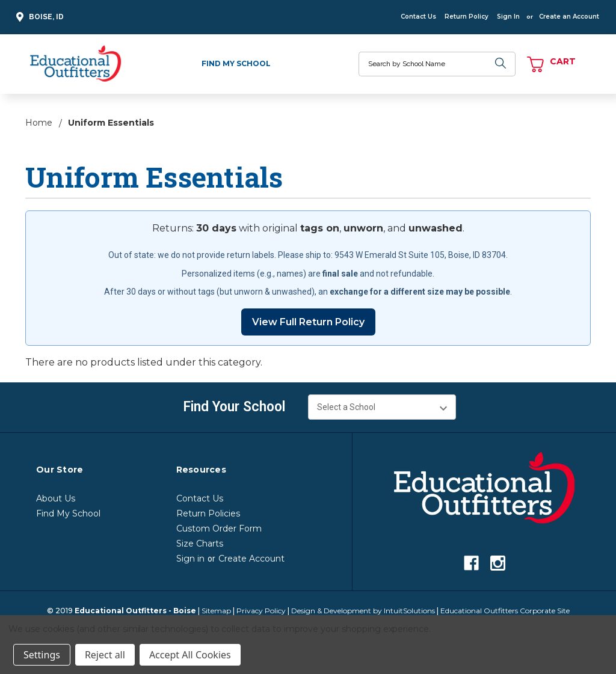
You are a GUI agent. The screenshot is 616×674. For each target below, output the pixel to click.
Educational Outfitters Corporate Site (505, 611)
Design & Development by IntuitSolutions (363, 611)
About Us (56, 498)
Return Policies (208, 513)
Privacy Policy (261, 611)
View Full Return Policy (308, 322)
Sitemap (216, 611)
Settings (42, 655)
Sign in (190, 559)
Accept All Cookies (190, 655)
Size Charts (200, 544)
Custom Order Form (219, 528)
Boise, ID (38, 17)
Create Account (251, 559)
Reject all (105, 655)
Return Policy (467, 17)
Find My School (236, 63)
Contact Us (418, 17)
